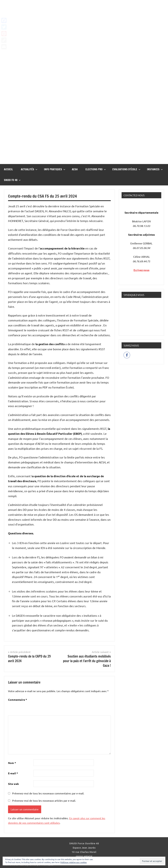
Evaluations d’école (126, 169)
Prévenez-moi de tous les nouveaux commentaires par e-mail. (48, 793)
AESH (75, 169)
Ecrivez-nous (142, 270)
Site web (13, 784)
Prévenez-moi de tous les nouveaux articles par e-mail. (44, 800)
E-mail (13, 773)
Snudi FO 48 (12, 180)
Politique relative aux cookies (73, 862)
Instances (155, 169)
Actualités (29, 169)
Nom (12, 763)
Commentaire (17, 700)
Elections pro (96, 169)
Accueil (8, 169)
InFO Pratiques (55, 169)
